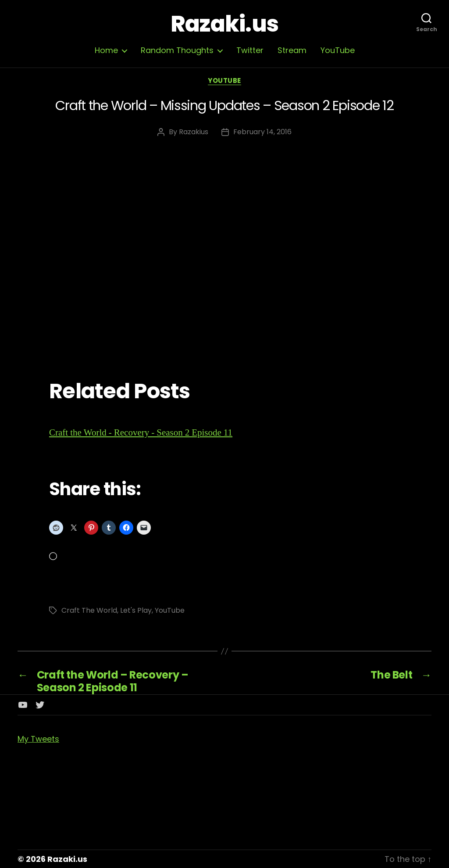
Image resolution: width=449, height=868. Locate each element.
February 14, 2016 (262, 132)
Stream (292, 50)
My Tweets (38, 739)
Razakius (194, 132)
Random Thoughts (177, 50)
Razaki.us (224, 24)
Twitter (250, 50)
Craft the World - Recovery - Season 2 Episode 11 (141, 433)
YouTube (338, 50)
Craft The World (89, 610)
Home (106, 50)
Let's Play (136, 610)
